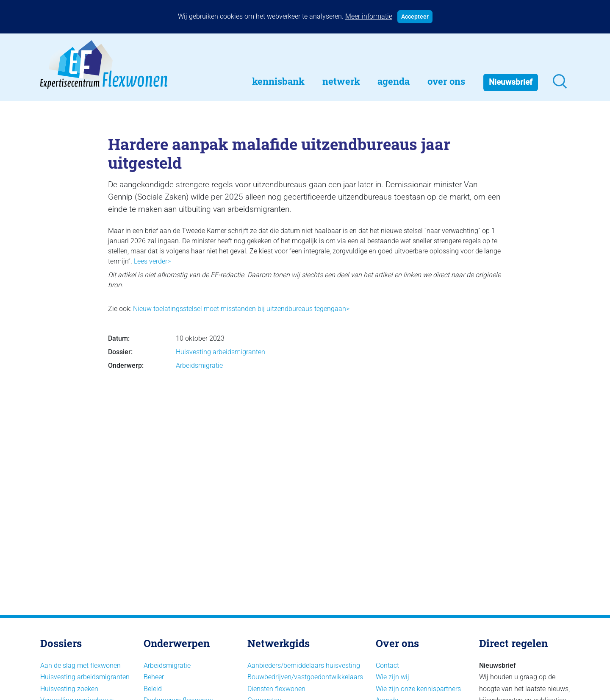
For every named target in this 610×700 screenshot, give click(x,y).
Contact (387, 665)
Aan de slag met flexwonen (80, 665)
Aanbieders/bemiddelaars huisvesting (304, 665)
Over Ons (446, 81)
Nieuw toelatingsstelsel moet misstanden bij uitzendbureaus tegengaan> (241, 309)
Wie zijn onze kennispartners (418, 689)
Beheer (154, 677)
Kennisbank (278, 81)
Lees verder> (152, 261)
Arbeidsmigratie (199, 365)
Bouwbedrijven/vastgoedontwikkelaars (305, 677)
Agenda (394, 81)
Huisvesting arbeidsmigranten (220, 352)
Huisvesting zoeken (69, 689)
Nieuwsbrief (511, 82)
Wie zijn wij (392, 677)
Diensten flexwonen (276, 689)
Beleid (153, 689)
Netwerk (341, 81)
